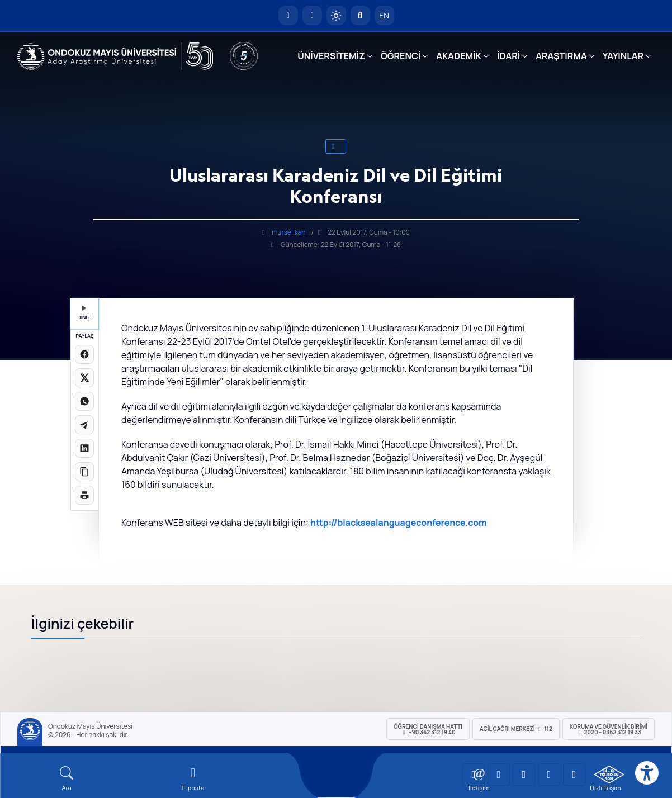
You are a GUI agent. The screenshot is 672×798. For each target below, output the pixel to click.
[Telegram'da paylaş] (84, 425)
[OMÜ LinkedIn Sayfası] (499, 775)
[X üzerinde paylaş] (84, 378)
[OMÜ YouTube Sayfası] (474, 775)
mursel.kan (288, 232)
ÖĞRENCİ (401, 56)
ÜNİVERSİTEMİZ (331, 56)
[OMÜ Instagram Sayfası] (524, 775)
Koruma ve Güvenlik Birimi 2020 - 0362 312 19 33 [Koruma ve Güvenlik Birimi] (609, 729)
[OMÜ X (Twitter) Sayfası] (549, 775)
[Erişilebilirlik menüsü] (647, 773)
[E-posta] (312, 15)
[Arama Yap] (360, 15)
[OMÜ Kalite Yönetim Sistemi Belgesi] (609, 775)
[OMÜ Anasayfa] (288, 15)
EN (384, 15)
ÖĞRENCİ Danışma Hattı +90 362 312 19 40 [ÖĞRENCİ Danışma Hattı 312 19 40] (428, 729)
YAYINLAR (623, 56)
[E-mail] (193, 779)
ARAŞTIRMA (561, 56)
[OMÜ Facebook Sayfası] (574, 775)
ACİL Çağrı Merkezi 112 (516, 729)
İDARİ (508, 56)
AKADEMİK (459, 56)
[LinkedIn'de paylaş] (84, 448)
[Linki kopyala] (84, 472)
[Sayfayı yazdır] (84, 495)
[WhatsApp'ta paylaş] (84, 401)
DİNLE (84, 313)
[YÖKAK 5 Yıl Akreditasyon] (244, 56)
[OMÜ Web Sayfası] (115, 56)
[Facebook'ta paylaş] (84, 354)
